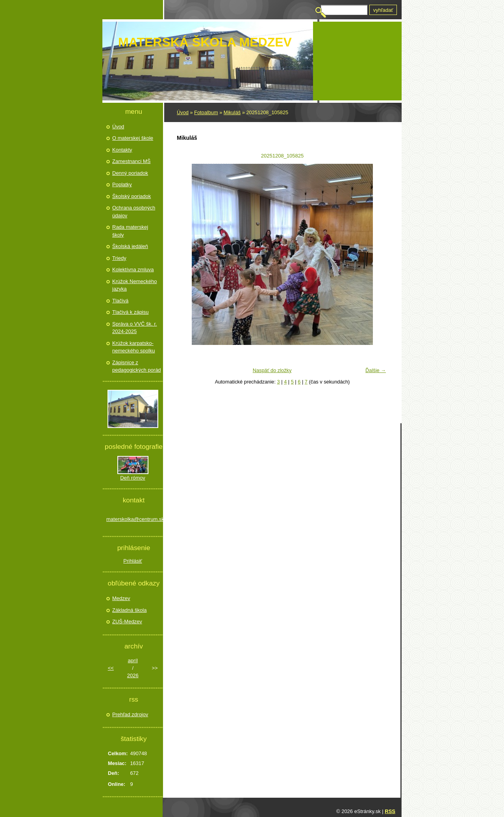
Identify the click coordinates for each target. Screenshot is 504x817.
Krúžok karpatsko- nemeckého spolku (133, 347)
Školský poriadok (132, 196)
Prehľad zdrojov (130, 714)
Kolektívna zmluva (133, 270)
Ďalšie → (376, 370)
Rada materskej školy (130, 231)
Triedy (119, 258)
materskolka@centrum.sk (133, 519)
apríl (133, 660)
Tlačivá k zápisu (130, 312)
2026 (133, 675)
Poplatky (122, 184)
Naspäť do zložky (272, 370)
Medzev (121, 598)
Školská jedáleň (130, 246)
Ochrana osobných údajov (134, 212)
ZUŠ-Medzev (127, 622)
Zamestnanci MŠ (132, 161)
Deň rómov (133, 478)
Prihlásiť (133, 561)
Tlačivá (120, 301)
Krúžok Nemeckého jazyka (134, 285)
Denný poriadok (130, 173)
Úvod (183, 112)
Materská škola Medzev (205, 42)
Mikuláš (232, 112)
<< (111, 668)
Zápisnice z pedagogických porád (137, 366)
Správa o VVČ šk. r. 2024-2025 (134, 328)
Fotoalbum (206, 112)
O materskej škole (133, 138)
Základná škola (129, 610)
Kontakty (122, 150)
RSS (390, 811)
